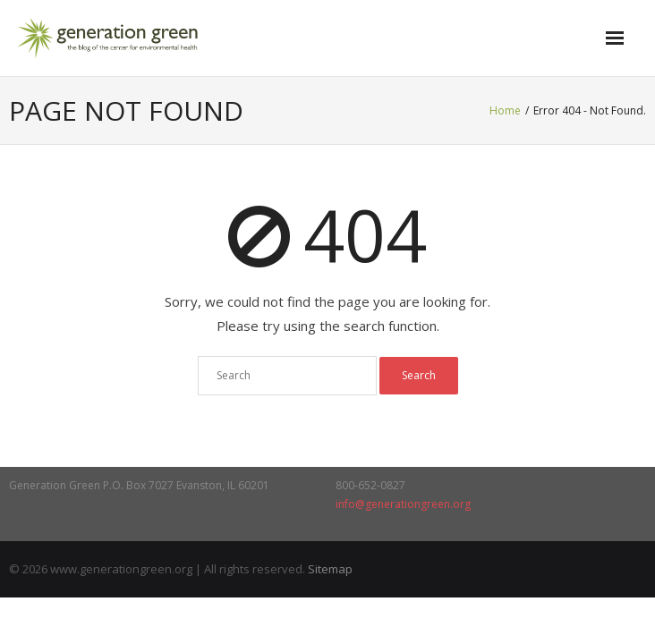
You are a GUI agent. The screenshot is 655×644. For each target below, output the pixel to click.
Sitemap (330, 569)
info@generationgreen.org (403, 504)
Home (505, 110)
